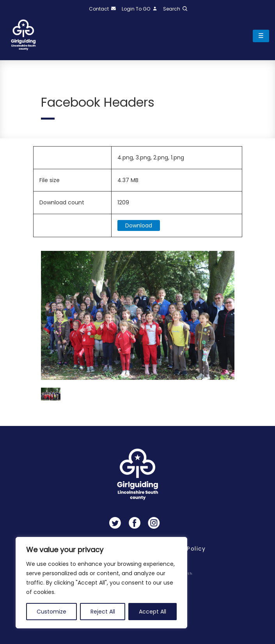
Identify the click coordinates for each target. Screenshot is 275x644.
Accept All (153, 612)
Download (139, 225)
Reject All (103, 612)
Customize (51, 612)
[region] (101, 583)
